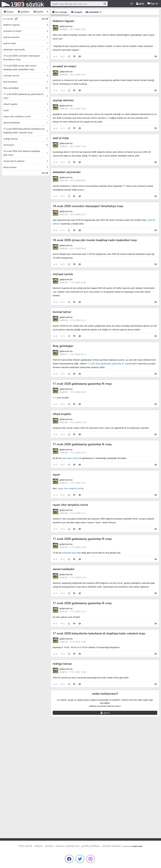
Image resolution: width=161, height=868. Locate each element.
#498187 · (73, 483)
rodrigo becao (62, 664)
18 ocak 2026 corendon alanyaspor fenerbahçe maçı (88, 206)
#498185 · (73, 547)
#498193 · (73, 282)
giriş (140, 4)
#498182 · (73, 642)
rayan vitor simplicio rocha (70, 488)
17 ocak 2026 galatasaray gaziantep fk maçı (108, 364)
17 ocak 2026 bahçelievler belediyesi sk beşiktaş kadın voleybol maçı (99, 633)
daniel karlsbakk (64, 569)
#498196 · (73, 180)
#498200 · (73, 29)
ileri (45, 19)
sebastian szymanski (67, 172)
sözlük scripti (137, 846)
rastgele (77, 12)
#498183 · (73, 611)
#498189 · (73, 422)
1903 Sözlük (23, 4)
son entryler (60, 12)
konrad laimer (62, 312)
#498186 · (73, 513)
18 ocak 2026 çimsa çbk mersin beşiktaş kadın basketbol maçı (95, 240)
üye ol (153, 4)
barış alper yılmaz (70, 458)
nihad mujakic (62, 414)
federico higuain (63, 21)
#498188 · (73, 453)
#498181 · (73, 672)
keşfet (38, 12)
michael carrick (63, 274)
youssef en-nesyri (64, 66)
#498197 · (73, 146)
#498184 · (73, 577)
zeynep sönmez (63, 100)
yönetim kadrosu (112, 846)
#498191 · (73, 354)
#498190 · (73, 392)
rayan (56, 474)
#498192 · (73, 320)
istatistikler (94, 12)
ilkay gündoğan (63, 346)
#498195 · (73, 214)
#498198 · (73, 109)
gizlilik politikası (91, 846)
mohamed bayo (69, 553)
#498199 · (73, 75)
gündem (24, 12)
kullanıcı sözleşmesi (67, 846)
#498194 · (73, 248)
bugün (9, 12)
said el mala (61, 138)
